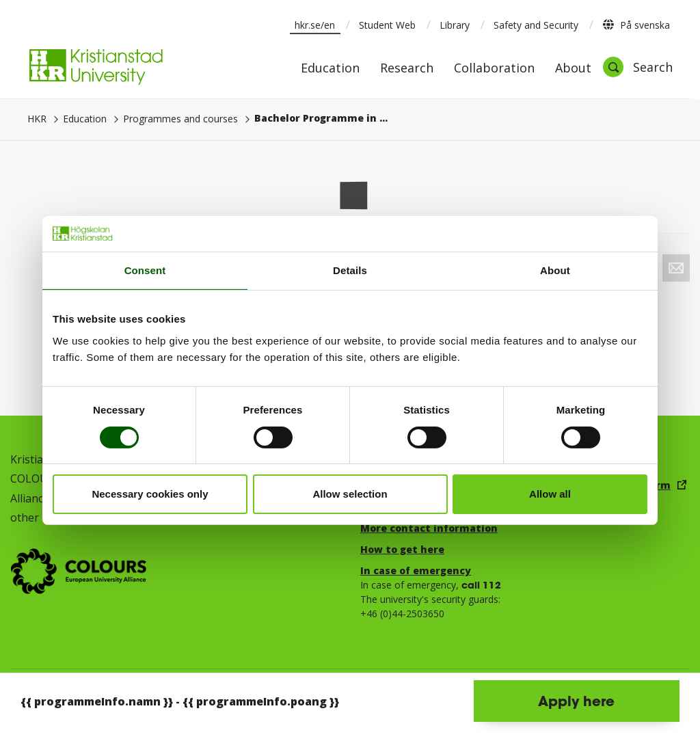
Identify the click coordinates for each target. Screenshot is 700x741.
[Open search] (638, 67)
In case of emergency (416, 570)
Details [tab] (350, 270)
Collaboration (494, 69)
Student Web (387, 25)
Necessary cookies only (150, 494)
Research (407, 69)
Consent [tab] (145, 270)
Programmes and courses (180, 119)
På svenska (636, 25)
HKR (37, 119)
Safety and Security (536, 25)
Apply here (576, 701)
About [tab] (555, 270)
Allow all (550, 494)
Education (330, 69)
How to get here (402, 549)
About (573, 69)
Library (455, 25)
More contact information (429, 528)
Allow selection (350, 494)
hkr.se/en (315, 25)
